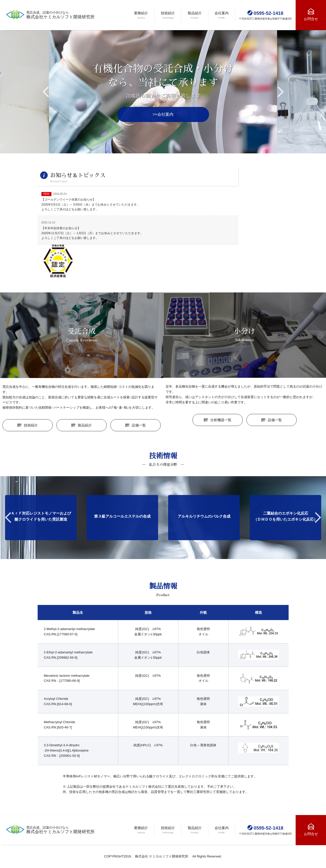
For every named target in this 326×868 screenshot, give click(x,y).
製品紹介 (85, 425)
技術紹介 (31, 425)
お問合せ (311, 19)
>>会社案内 (163, 114)
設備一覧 (139, 425)
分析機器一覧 (221, 420)
